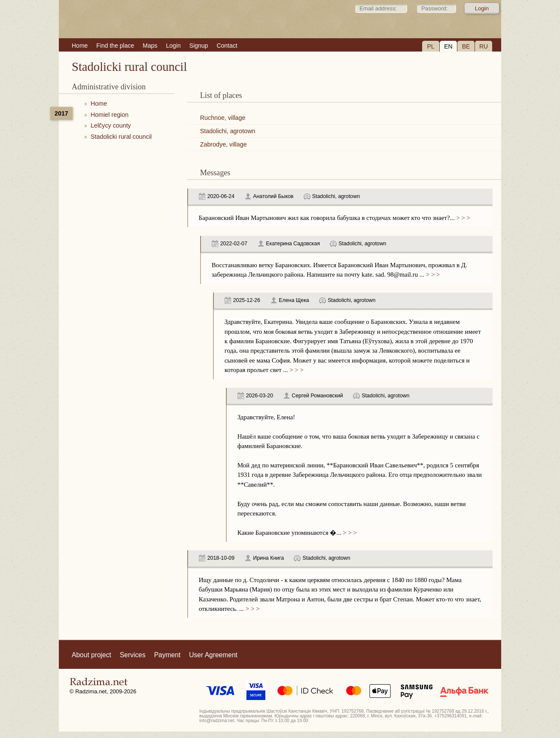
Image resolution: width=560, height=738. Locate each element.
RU (484, 46)
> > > (463, 218)
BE (466, 46)
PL (431, 46)
